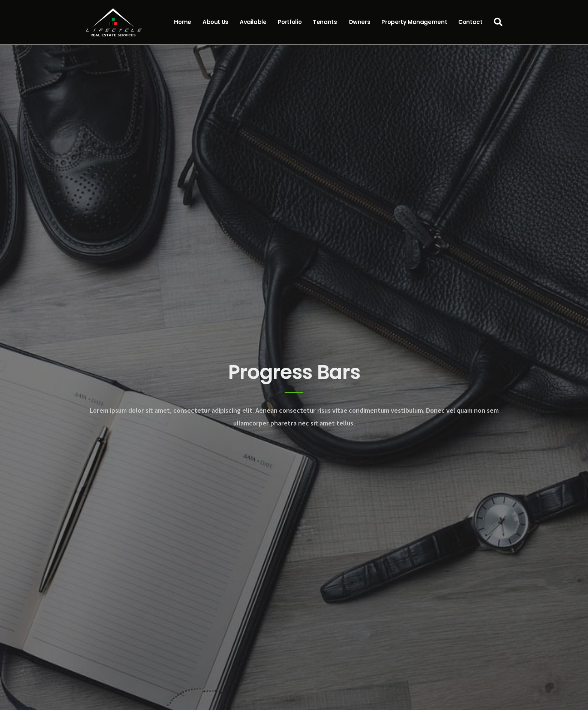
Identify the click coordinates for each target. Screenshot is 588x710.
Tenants (325, 22)
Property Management (414, 22)
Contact (470, 22)
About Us (215, 22)
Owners (359, 22)
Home (183, 22)
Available (253, 22)
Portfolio (290, 22)
